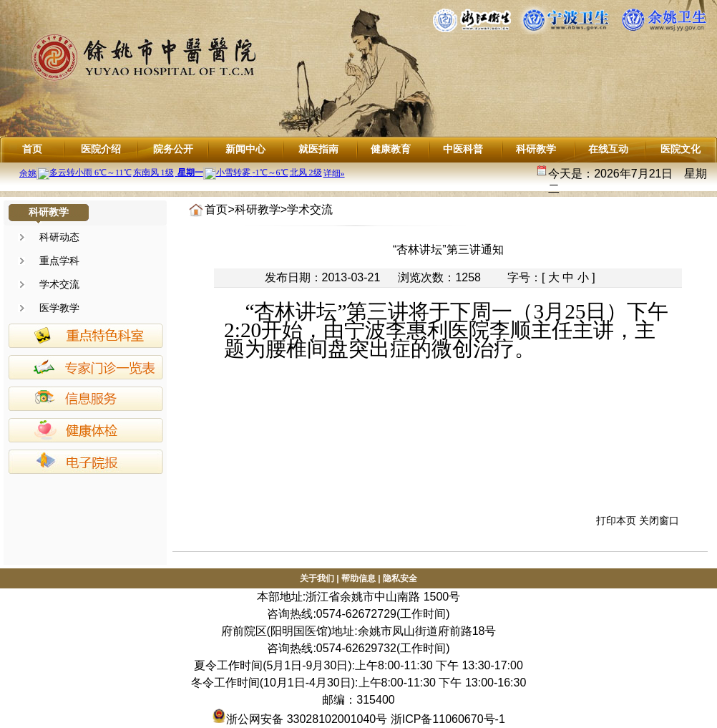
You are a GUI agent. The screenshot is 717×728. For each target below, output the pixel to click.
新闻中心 (245, 149)
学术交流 (59, 284)
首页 (32, 149)
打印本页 (616, 520)
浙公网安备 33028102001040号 (299, 719)
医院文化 (681, 149)
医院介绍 (101, 149)
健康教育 (391, 149)
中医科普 (463, 149)
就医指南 (318, 149)
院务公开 (173, 149)
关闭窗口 (659, 520)
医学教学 (59, 308)
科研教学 (536, 149)
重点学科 (59, 261)
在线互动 (608, 149)
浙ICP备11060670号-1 (448, 719)
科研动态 (59, 237)
